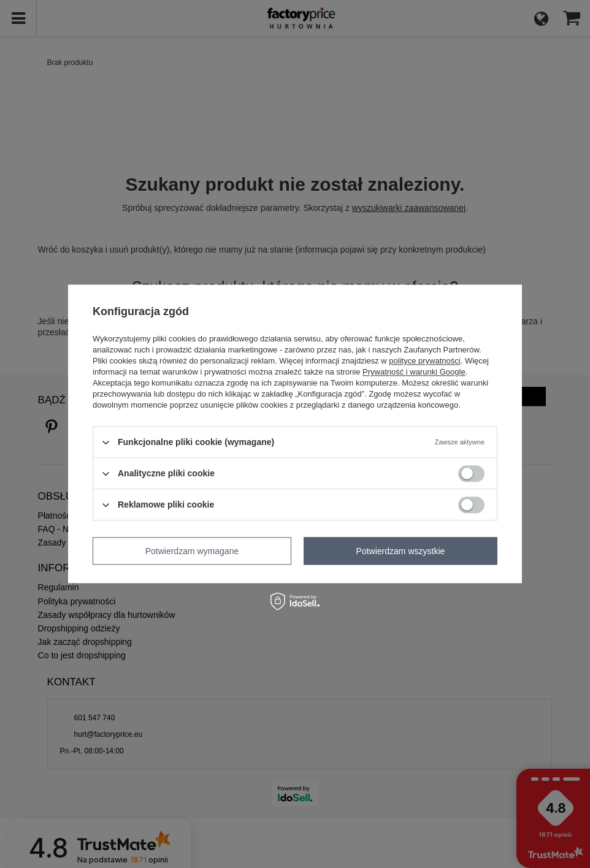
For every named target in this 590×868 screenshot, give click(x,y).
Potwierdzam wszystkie (401, 551)
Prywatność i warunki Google (414, 372)
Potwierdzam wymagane (192, 551)
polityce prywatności (424, 361)
